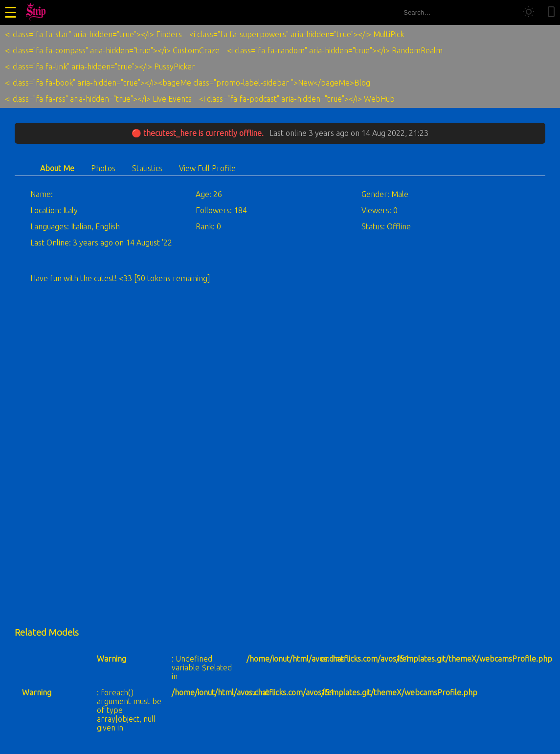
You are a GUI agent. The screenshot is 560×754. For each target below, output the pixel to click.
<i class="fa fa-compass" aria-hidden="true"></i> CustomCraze (112, 50)
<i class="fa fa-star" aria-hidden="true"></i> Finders (93, 34)
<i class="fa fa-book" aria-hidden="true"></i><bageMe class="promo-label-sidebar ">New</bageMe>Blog (188, 83)
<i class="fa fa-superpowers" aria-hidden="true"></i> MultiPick (297, 34)
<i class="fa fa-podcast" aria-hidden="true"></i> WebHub (297, 99)
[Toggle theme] (529, 12)
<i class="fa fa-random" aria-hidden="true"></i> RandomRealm (335, 50)
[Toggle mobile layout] (551, 12)
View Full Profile (207, 168)
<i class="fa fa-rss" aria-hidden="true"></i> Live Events (98, 99)
